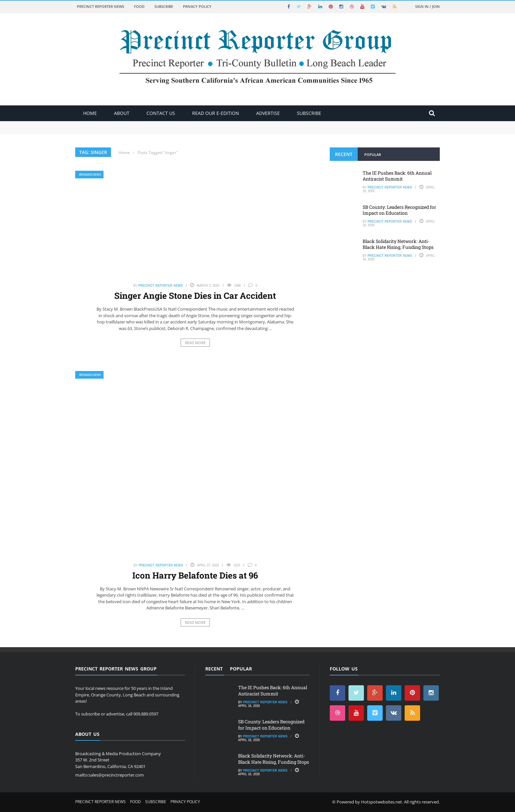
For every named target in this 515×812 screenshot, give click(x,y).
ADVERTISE (268, 113)
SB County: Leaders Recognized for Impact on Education (399, 210)
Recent (344, 154)
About (122, 113)
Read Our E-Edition (216, 113)
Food (139, 6)
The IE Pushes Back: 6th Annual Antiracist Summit (397, 176)
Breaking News (90, 175)
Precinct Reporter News (101, 6)
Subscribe (164, 6)
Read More (195, 343)
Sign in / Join (427, 6)
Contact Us (161, 113)
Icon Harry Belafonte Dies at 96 (195, 575)
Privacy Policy (197, 6)
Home (90, 113)
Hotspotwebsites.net (381, 802)
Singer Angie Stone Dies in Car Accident (195, 296)
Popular (373, 154)
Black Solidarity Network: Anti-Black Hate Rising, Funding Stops (398, 244)
